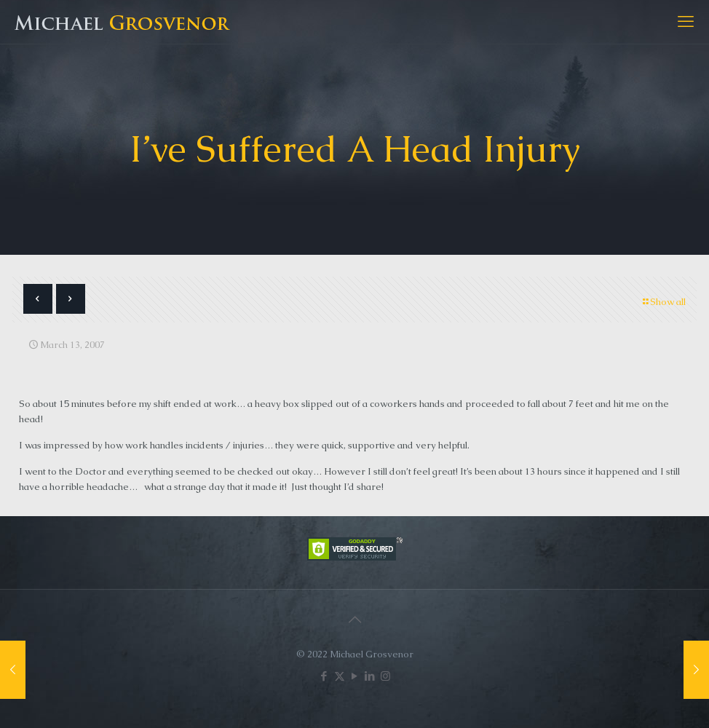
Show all (663, 302)
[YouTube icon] (355, 676)
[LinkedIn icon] (370, 676)
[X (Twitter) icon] (340, 676)
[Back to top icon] (354, 620)
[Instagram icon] (385, 676)
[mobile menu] (686, 22)
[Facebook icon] (324, 676)
